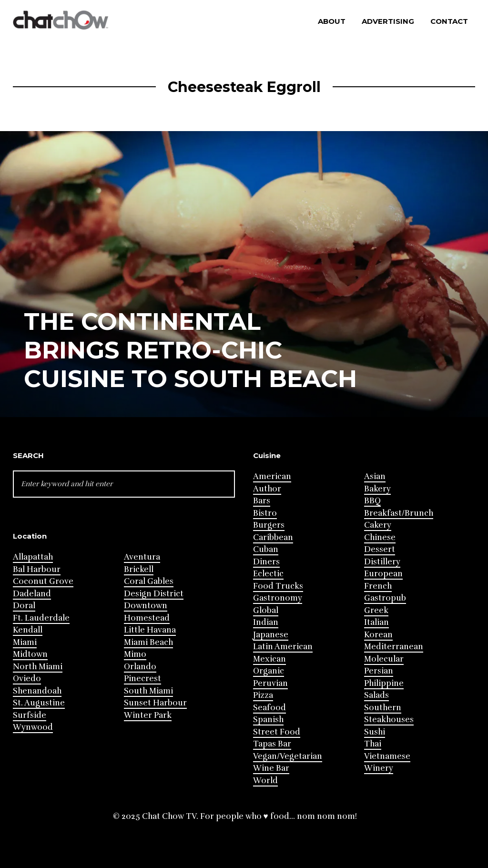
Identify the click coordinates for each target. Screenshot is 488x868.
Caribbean (273, 537)
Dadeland (32, 594)
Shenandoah (37, 691)
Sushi (375, 732)
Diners (266, 562)
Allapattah (33, 557)
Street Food (277, 732)
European (383, 574)
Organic (269, 671)
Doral (24, 606)
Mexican (269, 659)
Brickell (139, 569)
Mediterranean (394, 647)
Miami (25, 642)
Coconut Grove (43, 581)
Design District (154, 594)
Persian (379, 671)
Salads (376, 695)
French (378, 586)
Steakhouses (389, 720)
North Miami (38, 667)
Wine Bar (271, 768)
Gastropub (385, 598)
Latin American (283, 647)
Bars (262, 501)
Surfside (30, 715)
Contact (449, 21)
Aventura (142, 557)
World (265, 781)
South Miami (148, 691)
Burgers (269, 525)
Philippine (384, 683)
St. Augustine (39, 703)
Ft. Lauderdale (41, 618)
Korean (378, 635)
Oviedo (27, 679)
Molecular (384, 659)
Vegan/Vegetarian (288, 756)
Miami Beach (148, 642)
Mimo (135, 654)
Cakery (378, 525)
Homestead (147, 618)
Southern (383, 708)
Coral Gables (149, 581)
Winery (379, 768)
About (332, 21)
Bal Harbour (37, 569)
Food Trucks (278, 586)
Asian (375, 476)
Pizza (263, 695)
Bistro (265, 513)
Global (266, 610)
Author (267, 489)
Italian (376, 622)
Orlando (140, 667)
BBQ (372, 501)
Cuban (266, 549)
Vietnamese (387, 756)
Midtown (30, 654)
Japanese (271, 635)
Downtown (146, 606)
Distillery (382, 562)
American (272, 476)
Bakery (377, 489)
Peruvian (270, 683)
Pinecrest (142, 679)
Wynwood (33, 727)
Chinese (380, 537)
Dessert (380, 549)
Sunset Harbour (155, 703)
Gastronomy (278, 598)
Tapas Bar (272, 744)
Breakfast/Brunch (399, 513)
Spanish (268, 720)
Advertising (388, 21)
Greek (376, 610)
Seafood (269, 708)
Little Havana (150, 630)
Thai (373, 744)
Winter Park (148, 715)
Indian (266, 622)
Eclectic (268, 574)
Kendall (28, 630)
